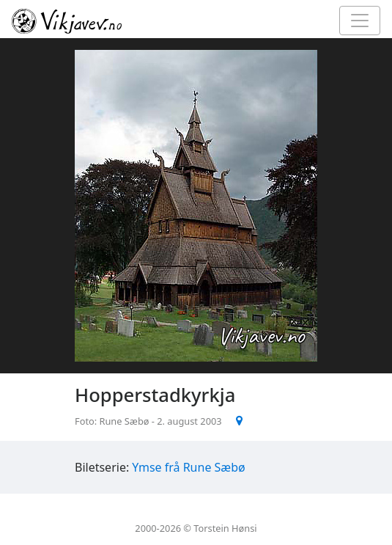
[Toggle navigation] (360, 21)
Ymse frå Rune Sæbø (188, 467)
